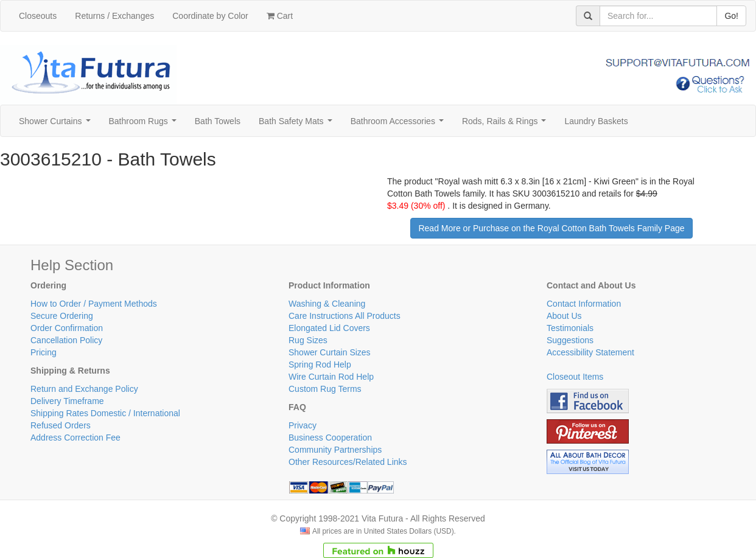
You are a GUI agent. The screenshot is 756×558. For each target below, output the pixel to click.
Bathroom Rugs (145, 124)
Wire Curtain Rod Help (331, 377)
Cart (280, 16)
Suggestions (570, 340)
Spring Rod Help (320, 364)
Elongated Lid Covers (329, 328)
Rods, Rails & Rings (506, 124)
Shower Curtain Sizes (330, 352)
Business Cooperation (330, 438)
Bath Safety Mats (298, 124)
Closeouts (38, 16)
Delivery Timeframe (67, 401)
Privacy (303, 425)
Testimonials (570, 328)
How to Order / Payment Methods (94, 304)
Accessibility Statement (590, 352)
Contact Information (584, 304)
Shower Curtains (57, 124)
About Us (564, 316)
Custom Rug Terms (325, 389)
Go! (731, 16)
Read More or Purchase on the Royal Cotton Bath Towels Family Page (551, 228)
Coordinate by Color (210, 16)
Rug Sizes (308, 340)
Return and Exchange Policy (84, 389)
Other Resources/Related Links (348, 462)
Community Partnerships (335, 450)
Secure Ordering (62, 316)
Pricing (44, 352)
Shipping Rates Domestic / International (105, 413)
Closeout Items (575, 377)
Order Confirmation (67, 328)
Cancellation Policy (66, 340)
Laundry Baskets (596, 121)
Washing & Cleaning (327, 304)
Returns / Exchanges (114, 16)
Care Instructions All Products (345, 316)
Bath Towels (218, 121)
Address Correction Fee (75, 438)
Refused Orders (61, 425)
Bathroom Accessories (400, 124)
